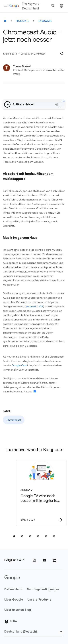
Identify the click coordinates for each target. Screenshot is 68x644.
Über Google (14, 600)
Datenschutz (14, 589)
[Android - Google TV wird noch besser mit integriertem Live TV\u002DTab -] (40, 493)
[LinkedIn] (55, 560)
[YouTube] (44, 560)
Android (31, 306)
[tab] (14, 536)
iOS (41, 306)
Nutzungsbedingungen (43, 589)
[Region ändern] (34, 632)
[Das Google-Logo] (12, 578)
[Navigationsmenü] (6, 6)
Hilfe (11, 622)
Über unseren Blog (18, 610)
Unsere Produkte (39, 600)
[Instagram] (34, 560)
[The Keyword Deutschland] (5, 21)
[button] (61, 54)
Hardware (45, 21)
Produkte (23, 21)
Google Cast (19, 365)
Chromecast (14, 420)
